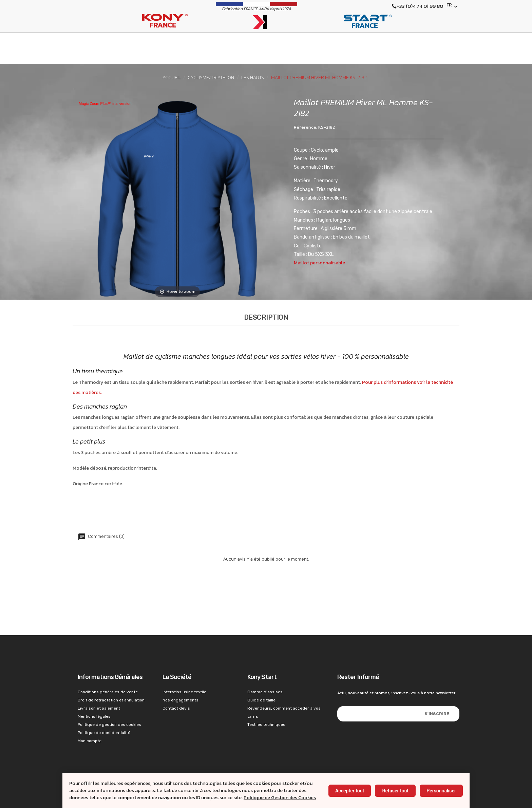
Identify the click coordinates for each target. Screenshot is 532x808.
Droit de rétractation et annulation (111, 700)
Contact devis (176, 708)
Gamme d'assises (265, 692)
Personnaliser (441, 791)
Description (266, 317)
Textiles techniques (266, 725)
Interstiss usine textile (184, 692)
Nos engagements (180, 700)
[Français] (452, 6)
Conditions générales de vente (108, 692)
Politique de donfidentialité (104, 733)
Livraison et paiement (99, 708)
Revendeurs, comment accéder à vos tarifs (284, 712)
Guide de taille (261, 700)
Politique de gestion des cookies (109, 725)
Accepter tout (350, 791)
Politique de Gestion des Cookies (280, 798)
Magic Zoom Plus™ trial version (105, 104)
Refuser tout (395, 791)
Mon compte (90, 741)
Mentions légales (94, 716)
